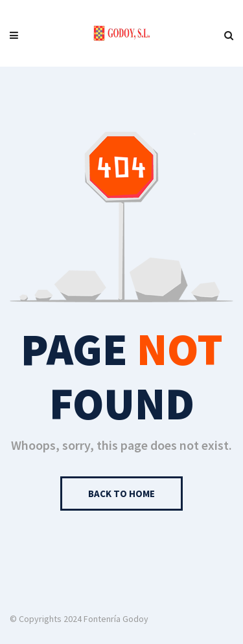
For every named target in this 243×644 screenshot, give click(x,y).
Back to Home (121, 494)
